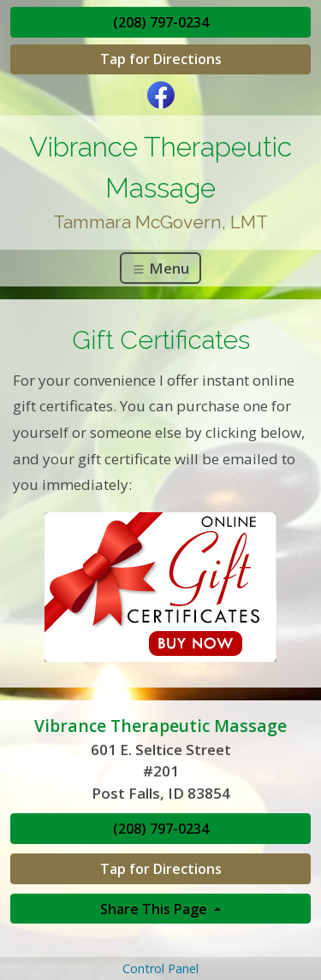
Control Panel (160, 968)
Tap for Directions (161, 59)
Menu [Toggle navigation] (160, 268)
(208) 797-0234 (161, 22)
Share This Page (155, 909)
